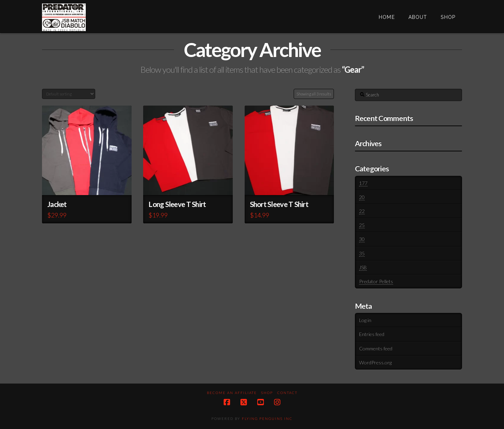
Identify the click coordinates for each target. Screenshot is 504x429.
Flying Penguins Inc (267, 419)
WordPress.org (375, 362)
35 (362, 253)
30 (362, 239)
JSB (363, 267)
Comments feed (376, 348)
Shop (267, 393)
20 (362, 197)
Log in (365, 320)
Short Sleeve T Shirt (279, 204)
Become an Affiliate (232, 393)
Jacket (57, 204)
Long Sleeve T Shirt (177, 204)
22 (362, 211)
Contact (287, 393)
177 (363, 183)
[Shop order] (69, 94)
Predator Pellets (376, 281)
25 (362, 225)
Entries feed (372, 334)
